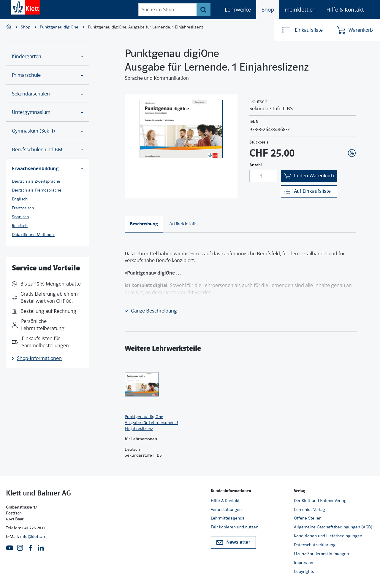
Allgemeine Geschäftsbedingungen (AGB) (333, 527)
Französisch (23, 208)
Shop (268, 10)
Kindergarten (47, 56)
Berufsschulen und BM (47, 150)
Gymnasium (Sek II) (47, 131)
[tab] (144, 224)
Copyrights (304, 571)
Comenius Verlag (309, 509)
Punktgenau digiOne (59, 27)
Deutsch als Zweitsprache (36, 181)
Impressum (304, 562)
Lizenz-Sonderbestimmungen (321, 554)
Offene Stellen (308, 518)
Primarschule (47, 75)
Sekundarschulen (47, 94)
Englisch (20, 199)
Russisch (20, 226)
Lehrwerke (238, 10)
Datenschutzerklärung (315, 545)
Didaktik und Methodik (33, 235)
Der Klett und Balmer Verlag (320, 501)
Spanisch (20, 217)
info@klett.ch (33, 536)
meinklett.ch (300, 10)
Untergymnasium (47, 112)
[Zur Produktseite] (151, 384)
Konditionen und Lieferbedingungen (328, 536)
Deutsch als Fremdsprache (37, 190)
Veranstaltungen (226, 509)
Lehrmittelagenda (228, 518)
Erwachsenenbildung (47, 168)
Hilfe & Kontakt (345, 10)
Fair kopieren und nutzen (235, 527)
